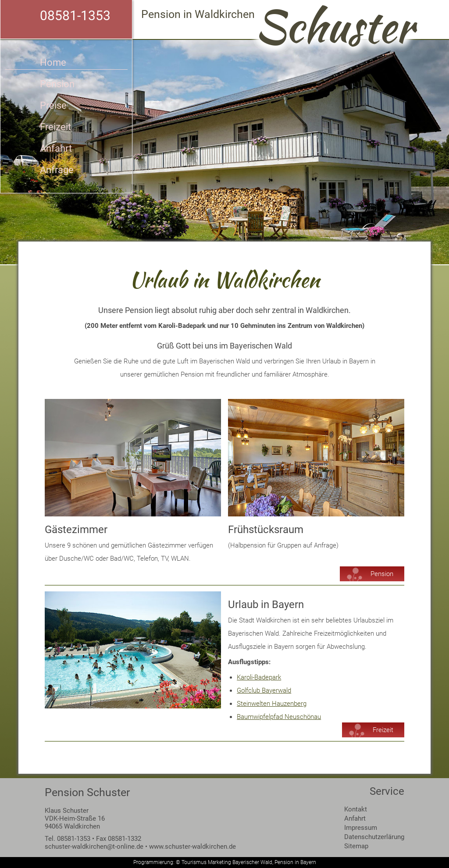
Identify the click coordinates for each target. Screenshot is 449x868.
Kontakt (356, 809)
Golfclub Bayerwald (264, 690)
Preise (53, 105)
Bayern (308, 862)
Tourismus (194, 862)
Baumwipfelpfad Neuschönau (279, 717)
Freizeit (55, 127)
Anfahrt (56, 148)
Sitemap (356, 846)
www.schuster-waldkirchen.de (192, 847)
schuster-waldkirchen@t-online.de (94, 847)
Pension (57, 84)
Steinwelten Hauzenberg (272, 704)
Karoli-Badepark (259, 677)
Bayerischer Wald (252, 862)
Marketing (219, 862)
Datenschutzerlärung (374, 837)
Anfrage (57, 170)
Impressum (361, 828)
